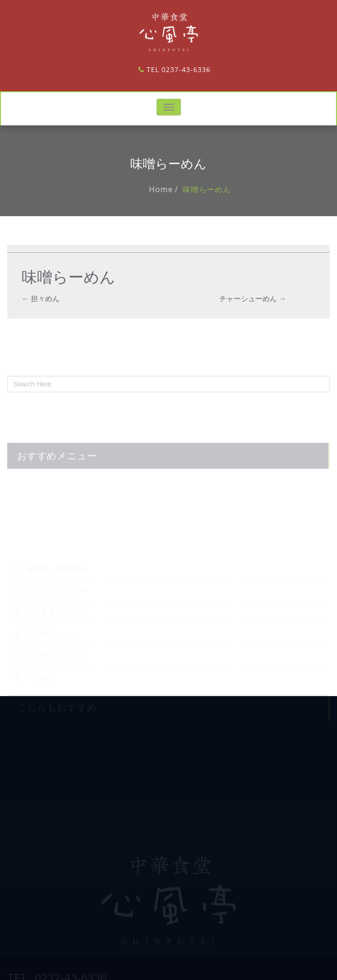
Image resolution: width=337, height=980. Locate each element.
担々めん (41, 298)
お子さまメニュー (57, 638)
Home (168, 189)
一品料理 (42, 703)
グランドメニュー (57, 616)
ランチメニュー (53, 659)
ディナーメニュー (57, 681)
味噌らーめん (214, 189)
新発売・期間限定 (57, 594)
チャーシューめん (253, 298)
